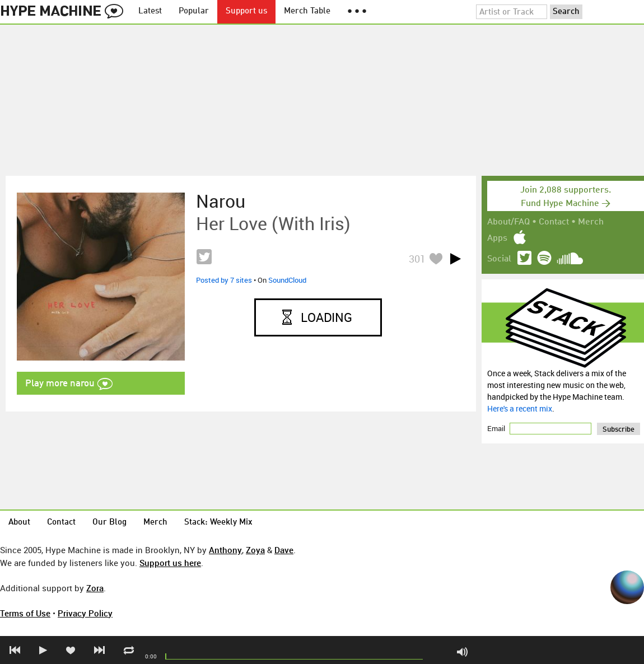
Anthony (225, 550)
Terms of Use (25, 613)
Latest (150, 11)
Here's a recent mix (520, 408)
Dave (284, 550)
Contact (554, 222)
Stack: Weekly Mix (218, 523)
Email (497, 428)
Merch (591, 222)
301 (417, 259)
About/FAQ (508, 222)
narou (221, 201)
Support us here (170, 563)
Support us (246, 11)
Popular (194, 11)
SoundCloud (287, 280)
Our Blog (109, 523)
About (19, 523)
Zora (95, 588)
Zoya (255, 550)
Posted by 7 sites (224, 280)
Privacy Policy (85, 613)
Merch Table (307, 11)
